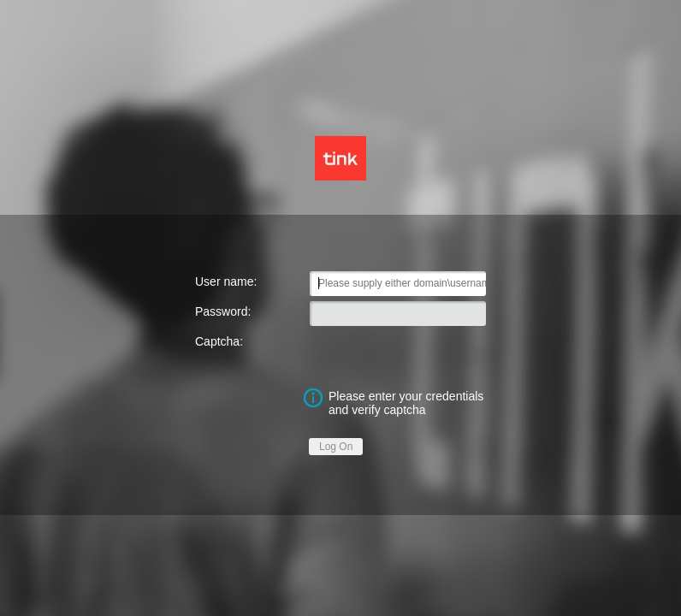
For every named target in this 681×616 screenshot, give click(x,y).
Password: (223, 311)
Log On (336, 447)
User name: (226, 281)
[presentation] (398, 354)
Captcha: (219, 341)
